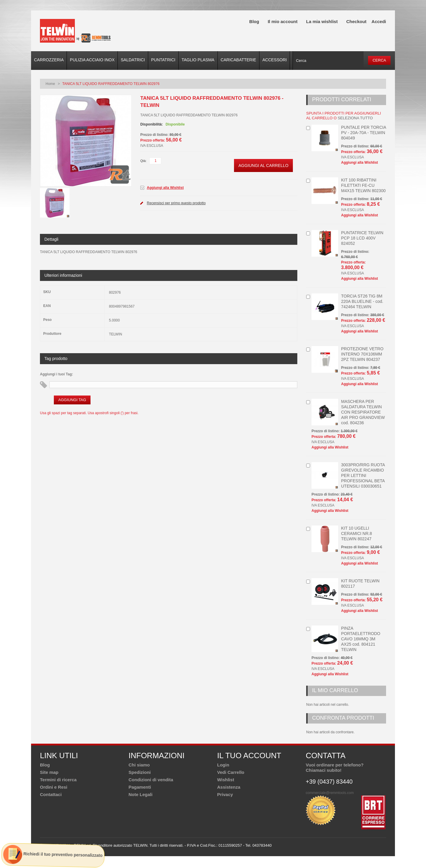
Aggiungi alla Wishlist (165, 188)
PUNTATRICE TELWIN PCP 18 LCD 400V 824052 (362, 238)
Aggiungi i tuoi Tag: (57, 374)
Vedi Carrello (231, 772)
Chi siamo (139, 765)
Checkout (356, 21)
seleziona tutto (355, 118)
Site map (49, 772)
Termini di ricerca (58, 780)
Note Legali (141, 794)
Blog (254, 21)
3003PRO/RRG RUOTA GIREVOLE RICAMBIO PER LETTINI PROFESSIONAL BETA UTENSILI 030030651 (363, 475)
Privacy (225, 794)
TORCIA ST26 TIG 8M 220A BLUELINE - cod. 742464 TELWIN (362, 301)
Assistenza (229, 787)
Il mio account (283, 21)
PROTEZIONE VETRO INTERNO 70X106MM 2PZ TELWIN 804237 (362, 354)
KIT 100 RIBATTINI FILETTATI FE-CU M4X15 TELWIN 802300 (363, 185)
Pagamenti (140, 787)
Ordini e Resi (54, 787)
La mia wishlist (322, 21)
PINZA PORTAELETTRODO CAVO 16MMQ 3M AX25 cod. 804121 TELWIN (361, 639)
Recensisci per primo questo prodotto (176, 203)
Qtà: (143, 161)
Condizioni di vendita (151, 780)
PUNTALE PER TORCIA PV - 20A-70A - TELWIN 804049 (364, 133)
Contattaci (51, 794)
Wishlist (226, 780)
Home (50, 84)
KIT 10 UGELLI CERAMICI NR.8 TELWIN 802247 (356, 533)
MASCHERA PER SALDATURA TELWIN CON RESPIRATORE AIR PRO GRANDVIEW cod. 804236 (363, 412)
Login (223, 765)
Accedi (379, 21)
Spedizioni (140, 772)
